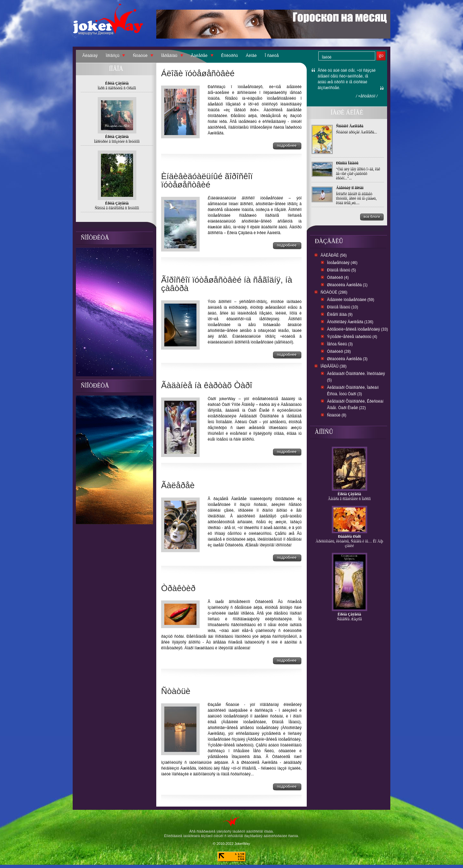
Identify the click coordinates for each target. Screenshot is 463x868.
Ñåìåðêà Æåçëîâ (350, 619)
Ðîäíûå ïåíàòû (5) (341, 270)
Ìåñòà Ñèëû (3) (340, 344)
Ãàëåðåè (199, 55)
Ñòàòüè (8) (337, 415)
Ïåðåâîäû (169, 55)
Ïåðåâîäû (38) (334, 366)
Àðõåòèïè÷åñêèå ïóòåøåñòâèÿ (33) (357, 329)
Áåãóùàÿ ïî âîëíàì (350, 188)
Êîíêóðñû (230, 55)
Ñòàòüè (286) (334, 292)
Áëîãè (251, 55)
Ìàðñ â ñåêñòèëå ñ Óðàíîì (117, 88)
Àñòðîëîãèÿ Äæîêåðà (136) (350, 322)
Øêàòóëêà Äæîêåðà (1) (347, 285)
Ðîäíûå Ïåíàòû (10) (343, 307)
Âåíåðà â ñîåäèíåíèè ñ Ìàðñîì (349, 499)
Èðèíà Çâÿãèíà (349, 494)
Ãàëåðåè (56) (334, 255)
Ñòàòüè (140, 55)
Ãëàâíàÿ (90, 55)
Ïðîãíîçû (113, 55)
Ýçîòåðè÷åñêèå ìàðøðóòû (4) (352, 337)
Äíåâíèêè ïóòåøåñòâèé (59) (351, 300)
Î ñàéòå (272, 55)
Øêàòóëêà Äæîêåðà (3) (347, 359)
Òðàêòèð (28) (339, 352)
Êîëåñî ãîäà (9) (340, 315)
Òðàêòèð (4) (338, 278)
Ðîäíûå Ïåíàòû (347, 163)
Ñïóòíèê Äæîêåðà (350, 126)
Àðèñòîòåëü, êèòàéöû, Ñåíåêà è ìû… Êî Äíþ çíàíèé (350, 544)
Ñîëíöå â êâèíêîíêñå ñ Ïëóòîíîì (117, 208)
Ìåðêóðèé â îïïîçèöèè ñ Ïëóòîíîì (117, 142)
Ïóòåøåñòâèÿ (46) (342, 263)
